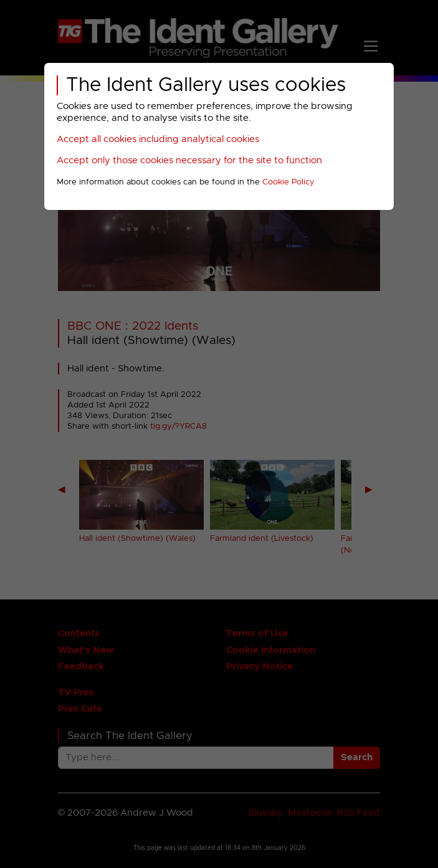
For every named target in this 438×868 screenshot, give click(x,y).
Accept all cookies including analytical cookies (158, 139)
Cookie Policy (288, 182)
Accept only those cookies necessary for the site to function (189, 160)
